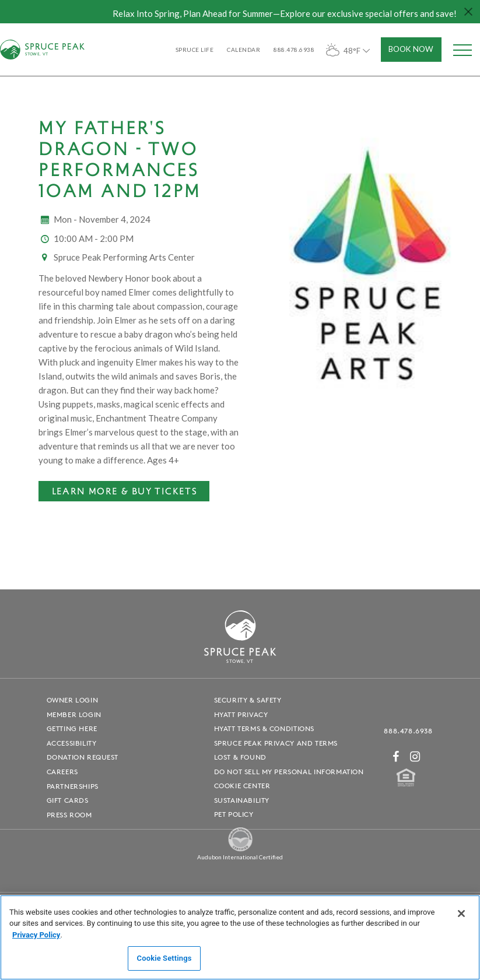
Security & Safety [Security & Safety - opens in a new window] (248, 700)
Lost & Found (240, 757)
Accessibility (72, 743)
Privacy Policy (36, 935)
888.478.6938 (408, 731)
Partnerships (73, 786)
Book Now (411, 49)
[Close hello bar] (468, 12)
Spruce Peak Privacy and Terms (276, 743)
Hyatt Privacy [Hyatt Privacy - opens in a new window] (241, 714)
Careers (62, 772)
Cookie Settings (164, 958)
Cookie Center (242, 786)
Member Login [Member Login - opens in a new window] (74, 714)
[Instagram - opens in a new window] (415, 756)
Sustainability (242, 800)
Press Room (69, 815)
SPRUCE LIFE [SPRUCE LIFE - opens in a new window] (195, 50)
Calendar (243, 50)
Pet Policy (234, 814)
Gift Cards (68, 800)
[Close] (461, 914)
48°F (349, 50)
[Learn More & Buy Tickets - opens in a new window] (124, 491)
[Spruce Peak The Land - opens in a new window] (240, 849)
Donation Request (83, 757)
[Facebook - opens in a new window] (396, 756)
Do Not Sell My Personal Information (289, 772)
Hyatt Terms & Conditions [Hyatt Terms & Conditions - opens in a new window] (264, 728)
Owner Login (73, 700)
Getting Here (72, 728)
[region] (240, 937)
